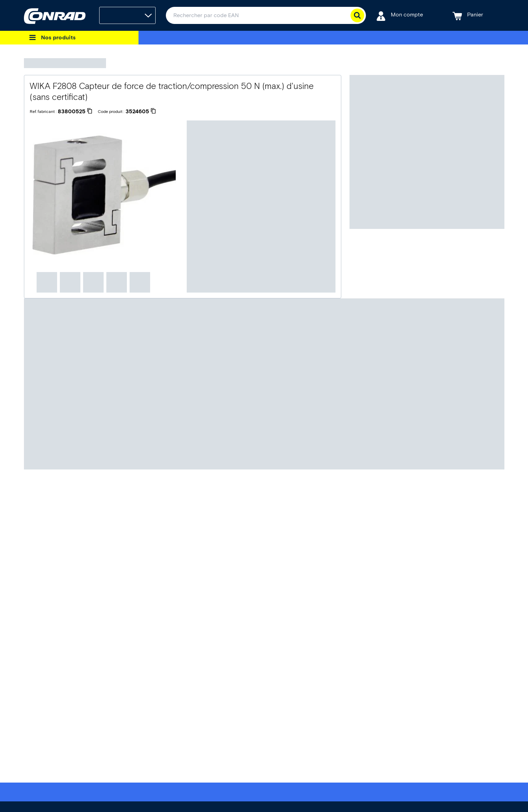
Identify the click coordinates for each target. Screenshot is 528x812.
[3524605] (141, 112)
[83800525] (75, 112)
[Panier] (468, 16)
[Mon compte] (400, 16)
